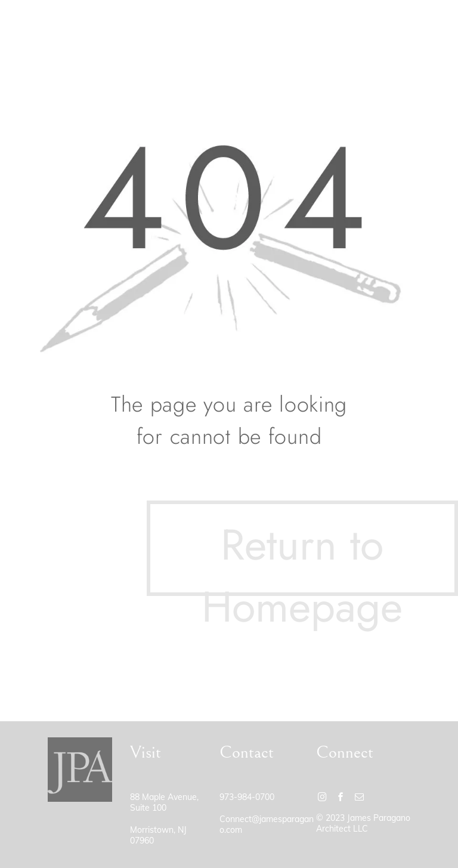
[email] (360, 799)
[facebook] (341, 799)
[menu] (432, 26)
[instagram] (323, 799)
